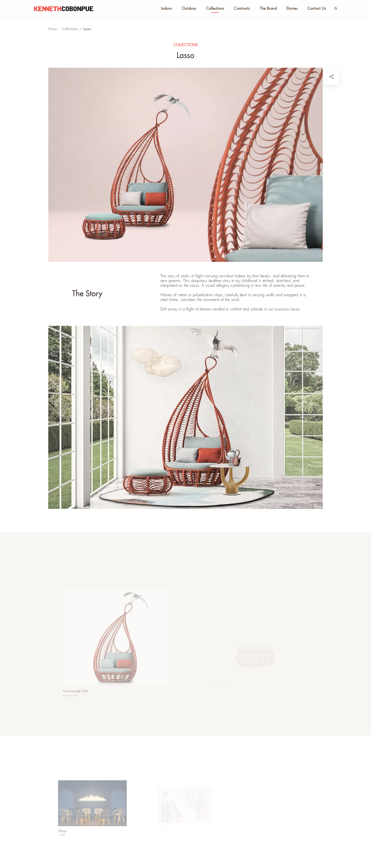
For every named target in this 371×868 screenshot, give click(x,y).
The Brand (268, 9)
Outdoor (189, 9)
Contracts (242, 9)
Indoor (167, 9)
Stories (292, 9)
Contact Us (317, 9)
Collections (215, 9)
